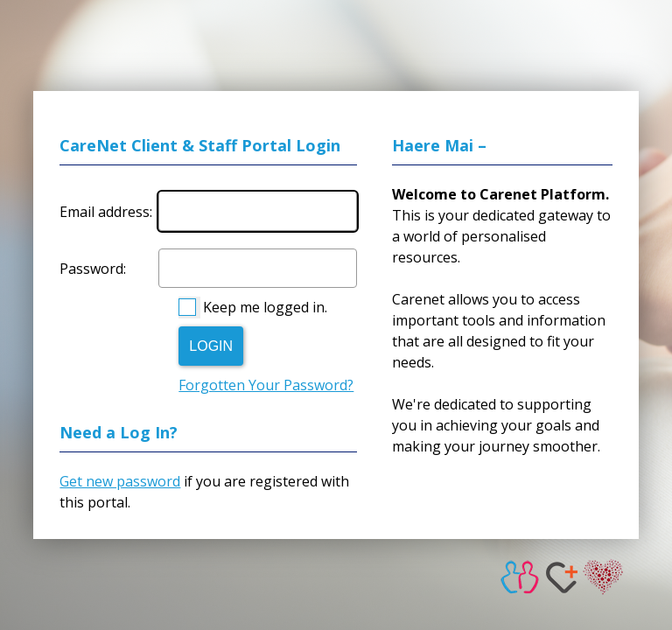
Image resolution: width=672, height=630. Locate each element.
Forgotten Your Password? (266, 385)
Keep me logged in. (265, 307)
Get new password (120, 481)
